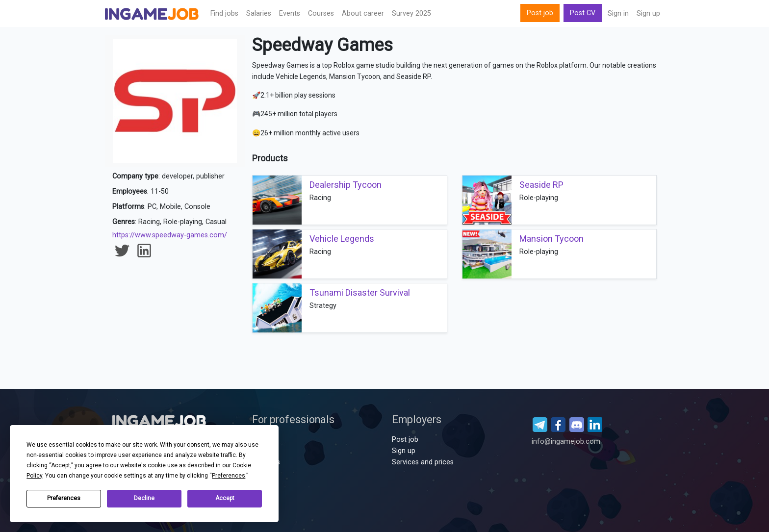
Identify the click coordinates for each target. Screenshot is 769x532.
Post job (540, 13)
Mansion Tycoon (551, 239)
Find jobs (224, 13)
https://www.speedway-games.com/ (170, 235)
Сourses (321, 13)
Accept (225, 498)
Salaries (259, 13)
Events (290, 13)
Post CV (583, 13)
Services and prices (423, 462)
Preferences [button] (229, 476)
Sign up (648, 13)
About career (363, 13)
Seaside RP (541, 185)
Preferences (64, 498)
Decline (144, 498)
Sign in (618, 13)
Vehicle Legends (342, 239)
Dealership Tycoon (346, 185)
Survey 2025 (411, 13)
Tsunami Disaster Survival (360, 292)
